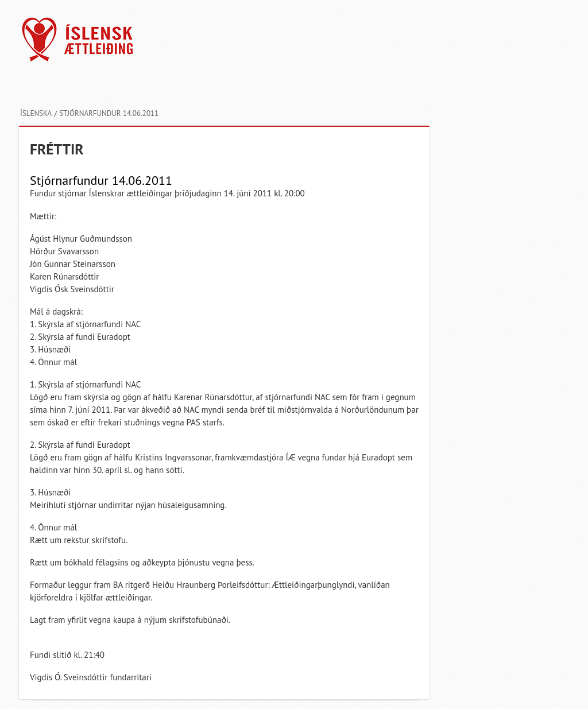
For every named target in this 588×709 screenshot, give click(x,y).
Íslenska (36, 113)
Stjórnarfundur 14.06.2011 (109, 113)
